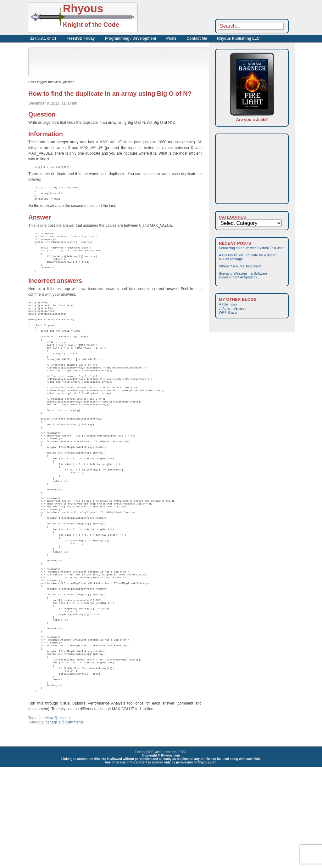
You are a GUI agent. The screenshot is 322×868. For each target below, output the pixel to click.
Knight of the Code (91, 25)
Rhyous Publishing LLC (238, 38)
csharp (51, 823)
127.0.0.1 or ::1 (43, 38)
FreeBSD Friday (80, 38)
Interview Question (54, 819)
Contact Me (197, 38)
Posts (172, 38)
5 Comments (73, 823)
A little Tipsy (228, 304)
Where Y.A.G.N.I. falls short (240, 266)
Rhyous (83, 8)
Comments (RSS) (174, 853)
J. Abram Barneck (233, 308)
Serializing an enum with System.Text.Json (252, 248)
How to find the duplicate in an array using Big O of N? (110, 94)
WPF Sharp (228, 312)
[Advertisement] (208, 17)
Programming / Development (130, 38)
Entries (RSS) (145, 853)
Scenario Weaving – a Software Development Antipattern (243, 275)
